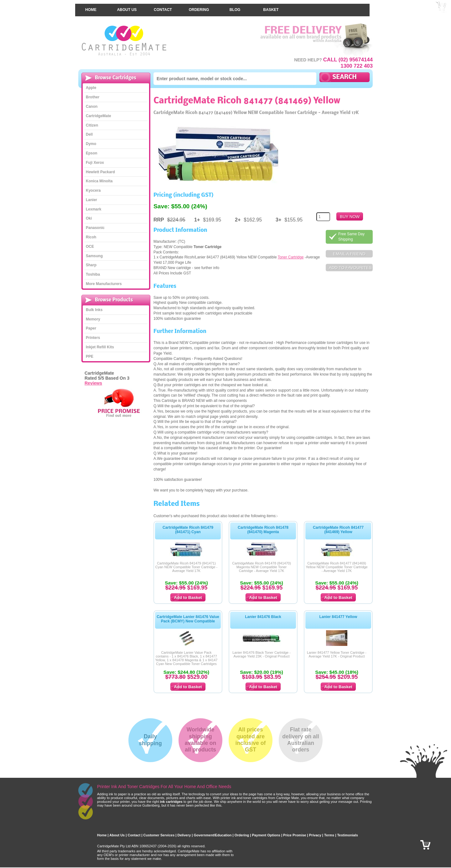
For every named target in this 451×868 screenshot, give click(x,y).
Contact (163, 6)
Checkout (441, 16)
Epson (92, 149)
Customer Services (159, 831)
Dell (89, 131)
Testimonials (347, 831)
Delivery (184, 831)
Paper (91, 325)
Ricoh (91, 233)
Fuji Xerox (95, 159)
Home (91, 6)
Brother (93, 93)
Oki (89, 215)
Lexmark (93, 205)
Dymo (91, 140)
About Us (127, 6)
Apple (91, 84)
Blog (235, 6)
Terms (329, 831)
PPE (90, 353)
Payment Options (266, 831)
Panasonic (95, 224)
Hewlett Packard (100, 168)
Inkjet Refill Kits (100, 343)
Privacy (315, 831)
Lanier (91, 196)
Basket (271, 6)
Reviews (93, 379)
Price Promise (295, 831)
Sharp (91, 261)
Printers (93, 334)
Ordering (199, 6)
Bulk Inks (94, 306)
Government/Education (213, 831)
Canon (92, 103)
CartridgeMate (124, 37)
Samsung (94, 252)
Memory (93, 315)
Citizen (92, 121)
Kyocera (93, 187)
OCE (90, 243)
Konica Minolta (99, 177)
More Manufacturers (104, 280)
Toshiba (93, 271)
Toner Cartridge (291, 253)
